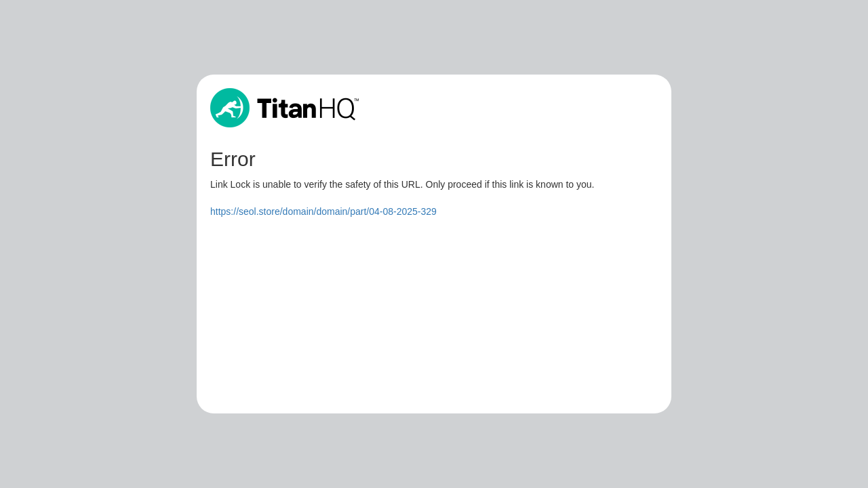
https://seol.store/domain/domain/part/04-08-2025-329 (323, 211)
